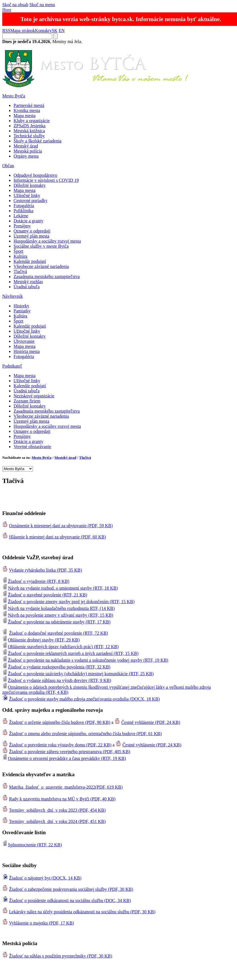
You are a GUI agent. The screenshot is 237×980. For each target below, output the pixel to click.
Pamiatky (22, 311)
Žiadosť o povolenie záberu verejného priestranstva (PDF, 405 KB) (70, 752)
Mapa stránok (23, 31)
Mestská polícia (28, 151)
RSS (6, 31)
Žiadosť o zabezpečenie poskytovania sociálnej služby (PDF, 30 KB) (71, 889)
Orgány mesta (26, 156)
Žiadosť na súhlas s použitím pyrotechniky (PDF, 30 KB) (61, 956)
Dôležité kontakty (30, 185)
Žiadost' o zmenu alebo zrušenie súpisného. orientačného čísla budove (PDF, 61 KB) (85, 734)
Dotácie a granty (28, 221)
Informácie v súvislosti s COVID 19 (46, 180)
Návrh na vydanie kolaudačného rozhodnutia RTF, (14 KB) (58, 608)
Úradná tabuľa (26, 287)
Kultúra (20, 256)
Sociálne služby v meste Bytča (41, 246)
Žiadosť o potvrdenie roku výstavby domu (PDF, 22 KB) (60, 745)
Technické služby (29, 136)
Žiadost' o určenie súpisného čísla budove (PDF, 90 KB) (60, 722)
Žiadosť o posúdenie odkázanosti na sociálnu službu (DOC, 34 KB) (70, 900)
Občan (8, 166)
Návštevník (13, 296)
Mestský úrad (26, 146)
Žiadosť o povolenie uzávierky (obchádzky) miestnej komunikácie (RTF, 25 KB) (78, 674)
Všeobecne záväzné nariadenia (41, 266)
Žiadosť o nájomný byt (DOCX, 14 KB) (45, 878)
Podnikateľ (12, 366)
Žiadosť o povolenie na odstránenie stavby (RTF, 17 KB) (56, 622)
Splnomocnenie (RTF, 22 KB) (32, 845)
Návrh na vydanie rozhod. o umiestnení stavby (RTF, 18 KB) (60, 588)
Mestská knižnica (29, 131)
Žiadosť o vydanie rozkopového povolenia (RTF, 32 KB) (56, 667)
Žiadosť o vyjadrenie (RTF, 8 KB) (36, 581)
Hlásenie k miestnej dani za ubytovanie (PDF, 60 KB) (57, 537)
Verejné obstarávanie (32, 447)
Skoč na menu (42, 5)
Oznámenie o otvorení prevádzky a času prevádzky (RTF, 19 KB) (64, 758)
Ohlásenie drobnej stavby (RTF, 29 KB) (41, 640)
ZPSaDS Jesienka (29, 126)
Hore (7, 10)
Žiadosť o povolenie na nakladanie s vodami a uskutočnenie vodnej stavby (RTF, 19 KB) (85, 660)
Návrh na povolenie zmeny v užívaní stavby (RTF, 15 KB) (58, 615)
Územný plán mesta (31, 236)
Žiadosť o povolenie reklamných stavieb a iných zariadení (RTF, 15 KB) (70, 653)
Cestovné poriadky (30, 201)
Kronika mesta (27, 110)
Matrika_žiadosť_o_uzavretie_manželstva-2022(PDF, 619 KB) (66, 787)
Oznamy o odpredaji (32, 231)
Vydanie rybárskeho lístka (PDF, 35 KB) (46, 570)
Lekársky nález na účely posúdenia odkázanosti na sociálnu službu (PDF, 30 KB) (82, 912)
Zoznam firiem (27, 401)
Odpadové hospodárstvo (35, 175)
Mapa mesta (25, 116)
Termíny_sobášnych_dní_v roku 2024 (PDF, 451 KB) (57, 821)
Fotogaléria (24, 206)
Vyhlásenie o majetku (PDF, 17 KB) (42, 923)
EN (62, 31)
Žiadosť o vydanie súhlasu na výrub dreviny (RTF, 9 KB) (57, 680)
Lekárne (21, 216)
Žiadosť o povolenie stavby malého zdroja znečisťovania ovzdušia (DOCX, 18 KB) (84, 699)
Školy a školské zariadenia (37, 141)
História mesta (27, 351)
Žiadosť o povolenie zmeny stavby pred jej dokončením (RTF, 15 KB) (68, 602)
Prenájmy (22, 226)
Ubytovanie (24, 341)
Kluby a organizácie (32, 121)
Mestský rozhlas (28, 282)
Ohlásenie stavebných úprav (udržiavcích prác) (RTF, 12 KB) (60, 647)
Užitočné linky (27, 195)
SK (55, 31)
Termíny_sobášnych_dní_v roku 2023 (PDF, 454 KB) (57, 810)
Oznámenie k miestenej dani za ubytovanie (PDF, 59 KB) (61, 526)
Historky (21, 306)
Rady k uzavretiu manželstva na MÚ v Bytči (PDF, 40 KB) (62, 799)
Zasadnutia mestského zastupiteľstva (47, 277)
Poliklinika (23, 211)
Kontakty (43, 31)
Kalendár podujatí (30, 261)
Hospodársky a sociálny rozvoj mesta (47, 241)
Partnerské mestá (29, 105)
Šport (18, 251)
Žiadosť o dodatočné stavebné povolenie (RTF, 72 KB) (58, 633)
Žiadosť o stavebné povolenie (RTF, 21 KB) (45, 595)
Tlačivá (20, 271)
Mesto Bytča (14, 96)
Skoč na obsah (15, 5)
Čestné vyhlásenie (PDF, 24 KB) (151, 722)
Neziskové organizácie (34, 396)
